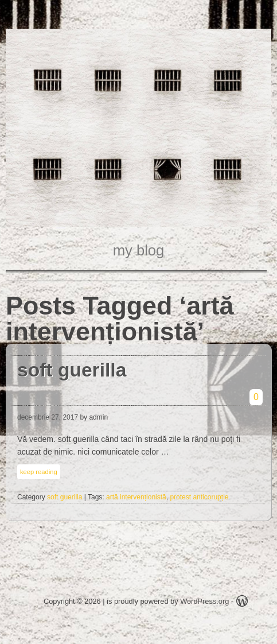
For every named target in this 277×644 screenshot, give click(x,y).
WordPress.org (204, 601)
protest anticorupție (199, 497)
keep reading (39, 472)
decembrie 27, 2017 (48, 417)
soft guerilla (72, 370)
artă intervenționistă (136, 497)
